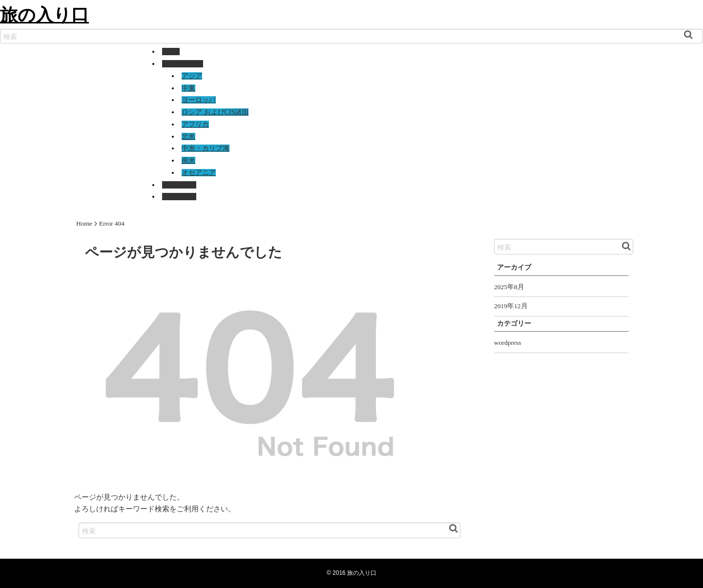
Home (171, 52)
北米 (188, 136)
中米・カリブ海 (206, 148)
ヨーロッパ (199, 100)
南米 (188, 160)
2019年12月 (511, 306)
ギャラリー (179, 197)
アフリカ (195, 124)
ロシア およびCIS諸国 (215, 112)
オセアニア (199, 173)
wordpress (508, 343)
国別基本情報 (183, 64)
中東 (188, 88)
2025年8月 (509, 287)
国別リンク (179, 185)
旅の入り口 (44, 14)
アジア (192, 76)
